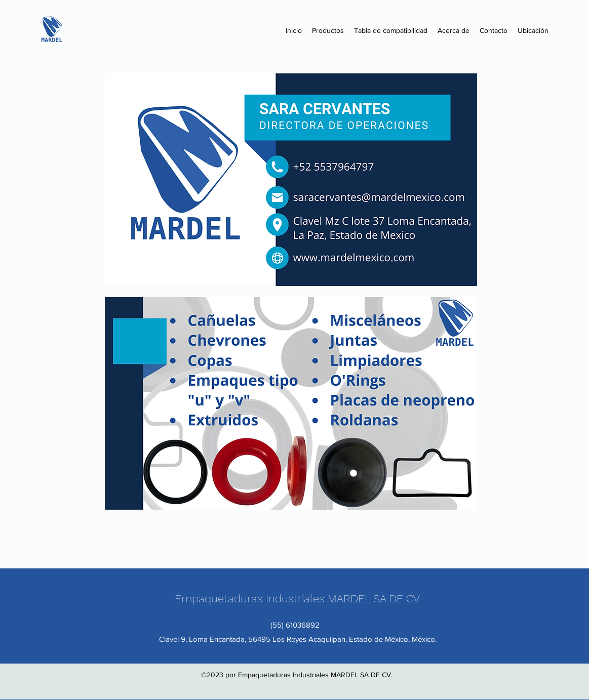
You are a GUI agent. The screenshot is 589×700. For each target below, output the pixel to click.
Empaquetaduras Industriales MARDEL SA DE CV (297, 599)
